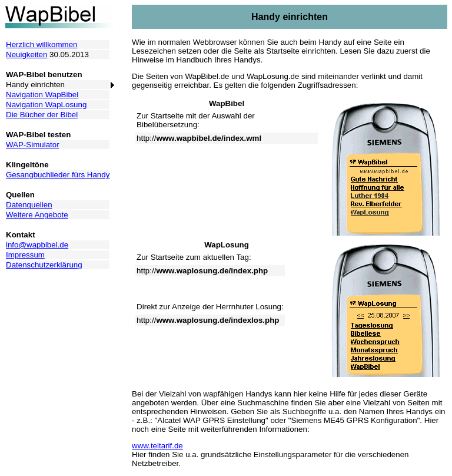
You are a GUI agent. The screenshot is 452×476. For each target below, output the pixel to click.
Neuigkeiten (26, 54)
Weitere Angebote (37, 215)
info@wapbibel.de (37, 245)
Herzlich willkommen (41, 44)
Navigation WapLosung (46, 105)
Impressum (25, 255)
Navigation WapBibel (42, 95)
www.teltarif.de (157, 446)
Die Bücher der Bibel (42, 115)
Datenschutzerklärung (44, 265)
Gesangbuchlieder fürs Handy (58, 175)
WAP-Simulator (33, 145)
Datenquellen (29, 205)
